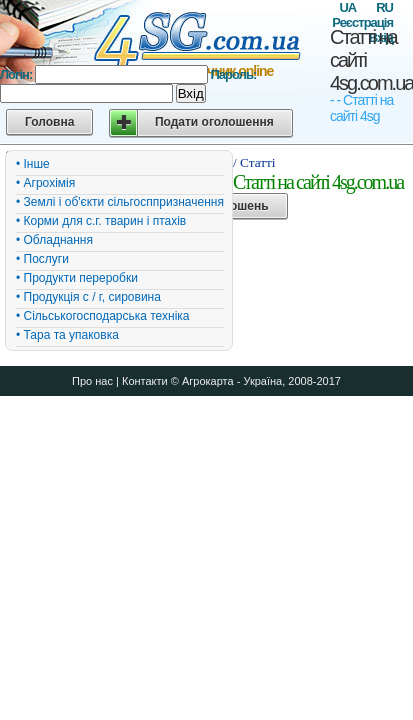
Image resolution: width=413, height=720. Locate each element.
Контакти (145, 381)
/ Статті (254, 162)
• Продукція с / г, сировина (88, 297)
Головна (49, 122)
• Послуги (42, 259)
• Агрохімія (45, 183)
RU (384, 7)
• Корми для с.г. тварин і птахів (101, 221)
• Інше (33, 164)
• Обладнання (54, 240)
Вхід (191, 93)
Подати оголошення (214, 122)
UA (347, 7)
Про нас (92, 381)
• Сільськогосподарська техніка (103, 316)
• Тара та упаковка (67, 335)
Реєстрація (362, 22)
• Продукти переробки (77, 278)
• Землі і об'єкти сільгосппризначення (120, 202)
